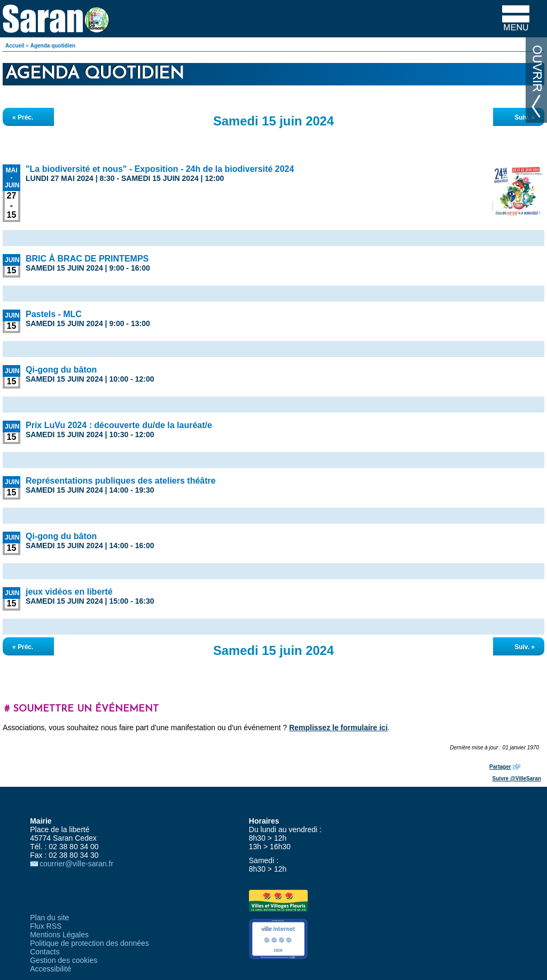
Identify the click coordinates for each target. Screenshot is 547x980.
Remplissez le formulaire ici (338, 728)
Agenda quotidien (53, 46)
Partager (500, 767)
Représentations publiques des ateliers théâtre (121, 481)
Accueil (15, 46)
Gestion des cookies (64, 960)
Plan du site (49, 918)
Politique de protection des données (89, 943)
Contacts (45, 952)
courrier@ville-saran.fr (76, 864)
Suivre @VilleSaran (517, 779)
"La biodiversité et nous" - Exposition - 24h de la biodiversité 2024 (160, 169)
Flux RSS (46, 926)
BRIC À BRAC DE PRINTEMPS (87, 259)
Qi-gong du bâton (61, 370)
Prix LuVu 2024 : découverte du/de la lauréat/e (119, 425)
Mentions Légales (59, 935)
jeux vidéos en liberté (69, 592)
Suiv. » (525, 117)
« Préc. (23, 117)
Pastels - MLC (54, 314)
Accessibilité (50, 969)
